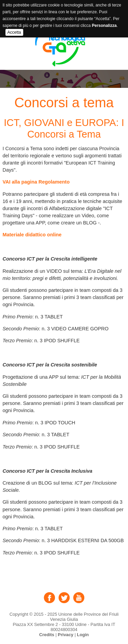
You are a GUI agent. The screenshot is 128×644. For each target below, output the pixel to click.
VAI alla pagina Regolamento (36, 182)
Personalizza (104, 26)
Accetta (14, 32)
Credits (47, 635)
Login (83, 635)
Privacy (66, 635)
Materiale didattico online (32, 235)
